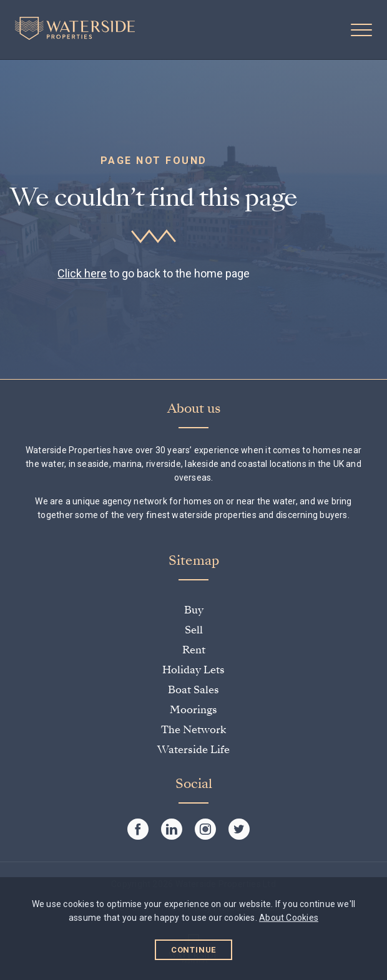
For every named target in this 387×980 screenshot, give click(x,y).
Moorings (193, 710)
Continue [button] (194, 950)
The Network (193, 730)
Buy (194, 610)
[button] (361, 30)
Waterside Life (193, 750)
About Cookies (289, 918)
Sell (194, 630)
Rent (194, 650)
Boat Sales (193, 690)
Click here (82, 273)
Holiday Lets (193, 670)
